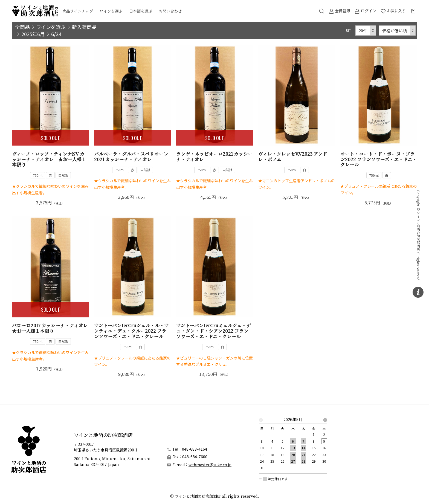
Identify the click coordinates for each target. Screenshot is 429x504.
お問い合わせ (170, 11)
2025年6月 (33, 34)
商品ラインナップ (78, 11)
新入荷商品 (84, 27)
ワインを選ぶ (111, 11)
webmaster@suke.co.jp (210, 465)
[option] (293, 445)
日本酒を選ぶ (141, 11)
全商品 (22, 27)
